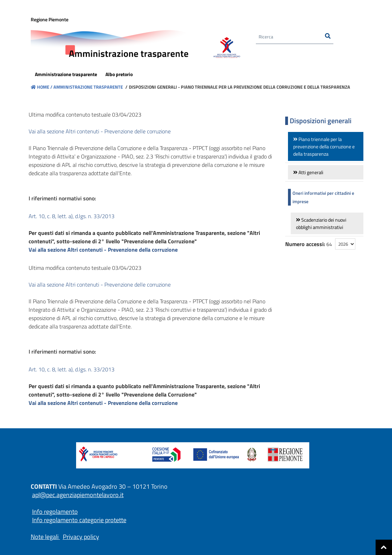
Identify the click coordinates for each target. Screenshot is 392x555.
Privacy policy (81, 537)
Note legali (45, 537)
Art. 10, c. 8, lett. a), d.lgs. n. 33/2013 (72, 216)
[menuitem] (66, 75)
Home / (42, 87)
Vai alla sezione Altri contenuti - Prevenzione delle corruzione (100, 131)
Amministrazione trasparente (88, 87)
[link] (326, 146)
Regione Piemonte (50, 20)
